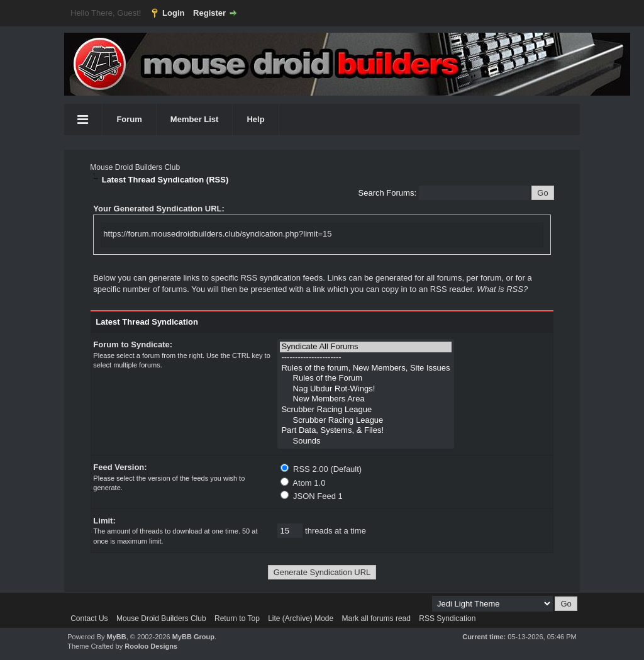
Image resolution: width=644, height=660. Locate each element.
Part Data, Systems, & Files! (365, 431)
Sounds (365, 441)
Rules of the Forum (365, 378)
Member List (195, 119)
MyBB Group (193, 637)
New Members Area (365, 399)
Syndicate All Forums (365, 347)
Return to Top (237, 618)
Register (209, 13)
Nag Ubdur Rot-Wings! (365, 389)
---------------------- (365, 358)
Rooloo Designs (151, 646)
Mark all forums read (376, 618)
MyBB (117, 637)
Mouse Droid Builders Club (135, 167)
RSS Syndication (447, 618)
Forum (129, 119)
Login (173, 13)
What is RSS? (502, 289)
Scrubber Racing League (365, 410)
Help (255, 119)
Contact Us (89, 618)
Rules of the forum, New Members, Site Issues (365, 368)
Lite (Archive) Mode (301, 618)
